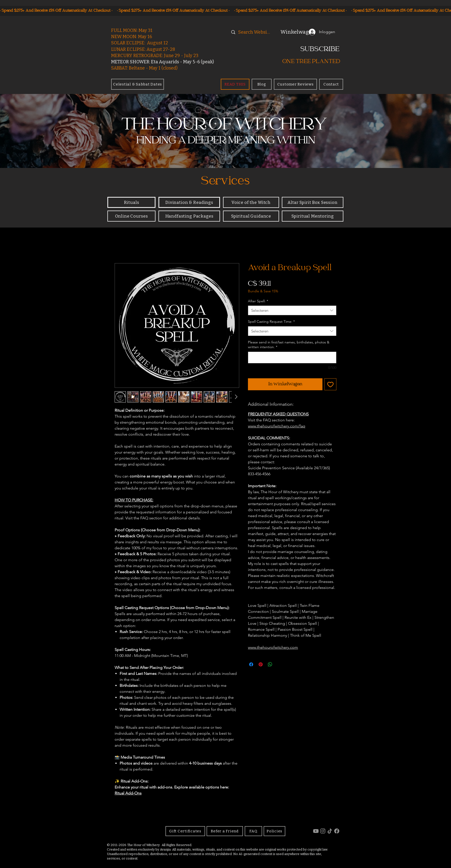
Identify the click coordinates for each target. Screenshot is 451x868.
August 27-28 (161, 49)
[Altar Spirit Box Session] (313, 202)
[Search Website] (255, 32)
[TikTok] (330, 831)
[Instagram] (323, 831)
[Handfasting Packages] (189, 216)
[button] (291, 32)
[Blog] (262, 84)
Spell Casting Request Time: (271, 321)
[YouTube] (316, 831)
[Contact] (331, 84)
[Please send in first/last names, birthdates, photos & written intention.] (292, 357)
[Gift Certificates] (185, 831)
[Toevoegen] (330, 384)
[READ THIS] (235, 84)
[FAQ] (253, 831)
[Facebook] (337, 831)
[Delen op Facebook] (251, 664)
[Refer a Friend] (225, 831)
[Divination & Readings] (189, 202)
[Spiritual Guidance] (251, 216)
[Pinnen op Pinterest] (261, 664)
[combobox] (292, 310)
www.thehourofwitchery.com (273, 647)
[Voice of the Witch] (251, 202)
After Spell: (258, 301)
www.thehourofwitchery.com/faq (277, 426)
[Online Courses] (131, 216)
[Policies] (274, 831)
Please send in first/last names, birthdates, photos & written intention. (289, 345)
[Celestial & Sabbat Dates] (138, 84)
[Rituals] (131, 202)
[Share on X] (280, 664)
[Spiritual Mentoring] (313, 216)
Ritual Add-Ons (128, 793)
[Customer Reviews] (295, 84)
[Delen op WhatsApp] (270, 664)
